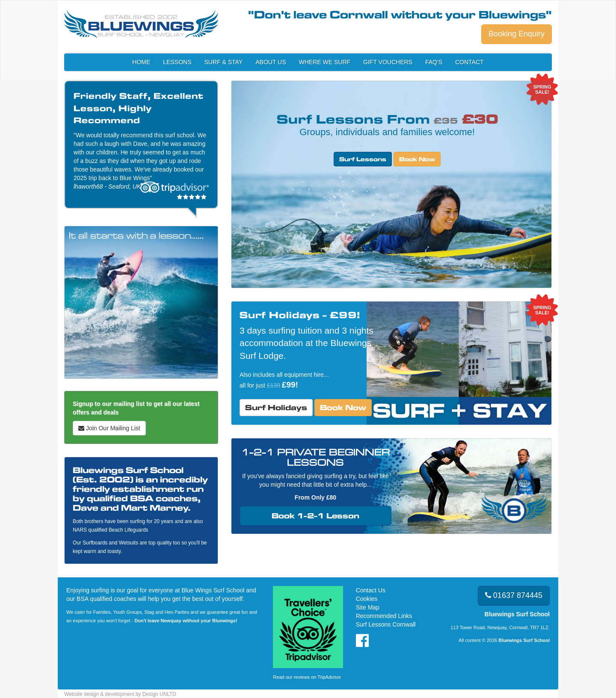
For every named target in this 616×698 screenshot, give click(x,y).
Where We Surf (325, 62)
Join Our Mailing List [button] (109, 428)
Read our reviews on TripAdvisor (307, 677)
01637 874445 (514, 595)
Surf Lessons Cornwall (386, 624)
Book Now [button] (417, 159)
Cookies (367, 599)
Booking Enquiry (517, 34)
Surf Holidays (276, 407)
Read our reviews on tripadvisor (175, 190)
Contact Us (371, 590)
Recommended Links (384, 616)
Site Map (368, 607)
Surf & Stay (224, 62)
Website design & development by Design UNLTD (120, 694)
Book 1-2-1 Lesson (315, 516)
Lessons (177, 62)
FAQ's (434, 62)
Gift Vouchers (388, 62)
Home (141, 62)
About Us (271, 62)
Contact (469, 62)
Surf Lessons (363, 159)
